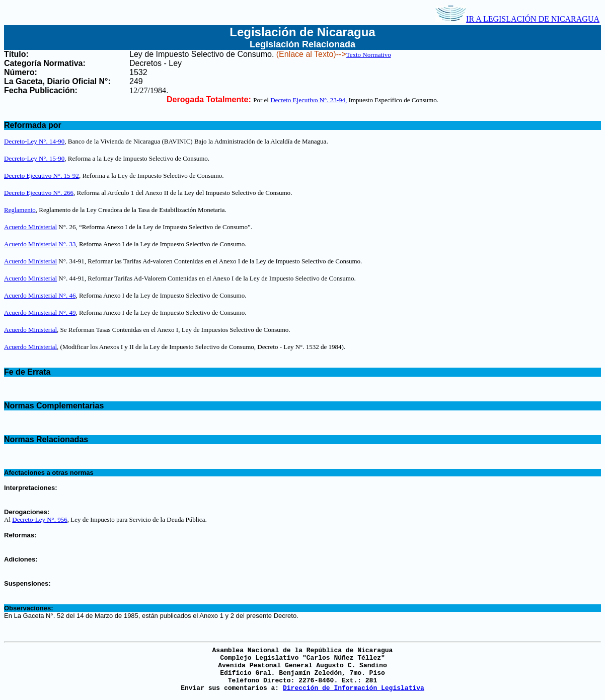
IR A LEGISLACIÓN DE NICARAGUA (517, 19)
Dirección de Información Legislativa (354, 688)
